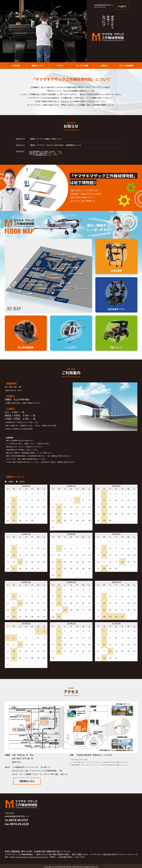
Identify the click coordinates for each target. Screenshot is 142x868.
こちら (59, 151)
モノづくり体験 (82, 66)
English (122, 6)
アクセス (60, 66)
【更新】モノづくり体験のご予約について (46, 139)
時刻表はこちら (27, 781)
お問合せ (104, 66)
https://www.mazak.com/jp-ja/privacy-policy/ (29, 857)
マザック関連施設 (126, 66)
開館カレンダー (38, 66)
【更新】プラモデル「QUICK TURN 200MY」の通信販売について (55, 145)
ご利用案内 (16, 66)
